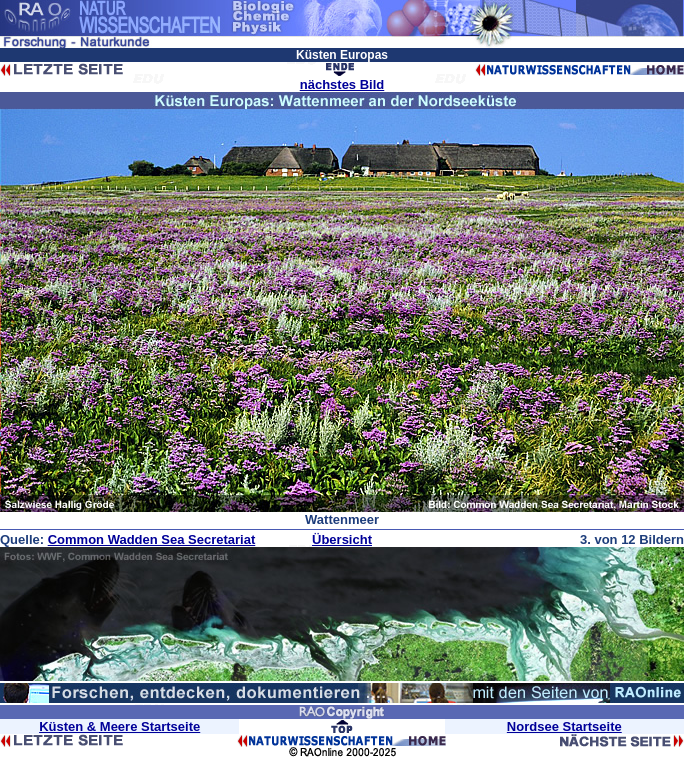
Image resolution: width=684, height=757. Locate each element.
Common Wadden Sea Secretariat (152, 539)
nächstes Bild (342, 84)
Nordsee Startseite (564, 726)
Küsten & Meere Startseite (119, 726)
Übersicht (342, 539)
